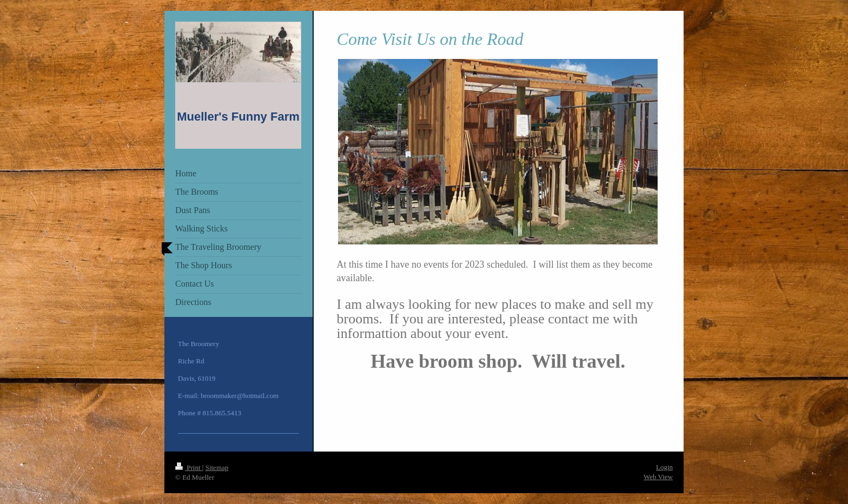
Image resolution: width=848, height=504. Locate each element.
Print (189, 467)
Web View (658, 477)
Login (664, 467)
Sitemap (217, 467)
